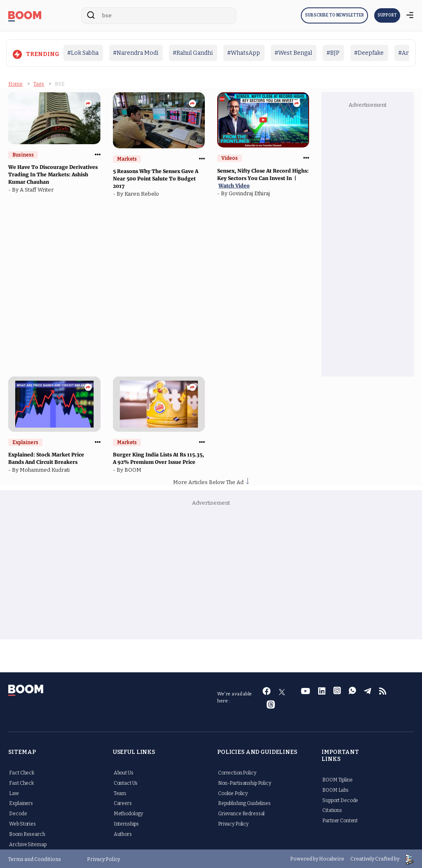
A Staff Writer (38, 188)
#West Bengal (293, 53)
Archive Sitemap (28, 843)
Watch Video (234, 184)
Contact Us (126, 782)
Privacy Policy (233, 823)
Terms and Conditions (35, 858)
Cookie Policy (233, 792)
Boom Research (27, 833)
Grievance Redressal (241, 812)
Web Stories (22, 823)
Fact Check (22, 772)
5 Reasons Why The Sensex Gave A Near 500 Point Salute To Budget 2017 (156, 178)
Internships (126, 823)
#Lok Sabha (83, 53)
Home (15, 83)
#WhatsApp (244, 53)
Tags (39, 83)
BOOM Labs (335, 789)
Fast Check (22, 782)
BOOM (134, 469)
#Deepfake (369, 53)
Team (120, 792)
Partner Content (340, 819)
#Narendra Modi (136, 53)
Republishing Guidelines (244, 802)
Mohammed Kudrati (46, 469)
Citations (332, 810)
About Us (124, 772)
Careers (123, 802)
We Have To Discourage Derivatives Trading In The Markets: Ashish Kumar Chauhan (53, 173)
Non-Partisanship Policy (245, 782)
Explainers (21, 802)
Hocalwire (332, 858)
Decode (18, 812)
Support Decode (340, 799)
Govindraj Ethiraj (251, 192)
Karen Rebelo (143, 193)
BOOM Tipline (337, 779)
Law (14, 792)
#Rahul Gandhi (193, 53)
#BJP (333, 53)
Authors (123, 833)
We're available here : (235, 696)
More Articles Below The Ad (211, 481)
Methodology (128, 812)
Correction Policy (237, 772)
